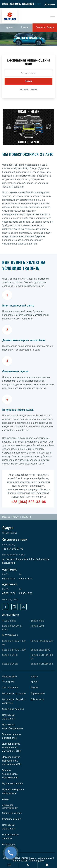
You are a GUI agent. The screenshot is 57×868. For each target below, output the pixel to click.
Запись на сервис (12, 813)
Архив (5, 799)
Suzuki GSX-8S (10, 655)
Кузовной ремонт (12, 819)
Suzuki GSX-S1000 (41, 650)
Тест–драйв (8, 682)
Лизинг (25, 27)
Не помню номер (28, 90)
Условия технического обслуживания (10, 774)
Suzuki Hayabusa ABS (42, 641)
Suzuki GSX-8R (10, 664)
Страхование (38, 694)
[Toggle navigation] (53, 17)
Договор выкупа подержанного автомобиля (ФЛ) (12, 748)
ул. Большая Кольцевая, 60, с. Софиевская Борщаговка (26, 561)
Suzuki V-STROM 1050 (14, 650)
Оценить (29, 81)
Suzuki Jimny (9, 621)
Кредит (10, 27)
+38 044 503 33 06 (13, 549)
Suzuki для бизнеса (13, 709)
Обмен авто (37, 700)
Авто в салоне (10, 688)
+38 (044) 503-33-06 (28, 502)
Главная (6, 517)
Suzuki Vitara (38, 621)
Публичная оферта (13, 784)
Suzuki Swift (37, 626)
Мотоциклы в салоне (14, 694)
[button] (50, 5)
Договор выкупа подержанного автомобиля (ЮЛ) (12, 761)
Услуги (16, 517)
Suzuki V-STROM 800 (42, 664)
